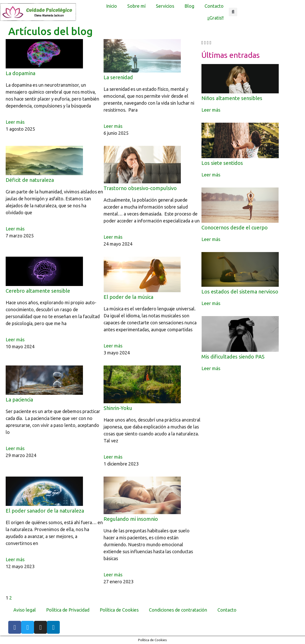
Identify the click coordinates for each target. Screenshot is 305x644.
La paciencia (19, 400)
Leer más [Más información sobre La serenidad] (113, 126)
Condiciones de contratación (178, 610)
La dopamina (20, 73)
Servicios (165, 6)
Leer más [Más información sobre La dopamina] (15, 122)
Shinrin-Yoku (118, 408)
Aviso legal (25, 610)
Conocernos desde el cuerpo (235, 227)
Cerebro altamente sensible (38, 291)
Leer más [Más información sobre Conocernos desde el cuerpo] (211, 239)
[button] (233, 12)
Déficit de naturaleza (30, 180)
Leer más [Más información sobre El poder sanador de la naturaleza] (15, 559)
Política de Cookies (119, 610)
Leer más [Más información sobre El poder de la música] (113, 346)
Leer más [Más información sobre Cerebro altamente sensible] (15, 339)
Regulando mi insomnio (131, 519)
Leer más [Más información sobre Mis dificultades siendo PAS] (211, 368)
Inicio (112, 6)
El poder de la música (128, 297)
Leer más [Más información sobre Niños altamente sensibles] (211, 110)
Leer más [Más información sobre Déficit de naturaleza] (15, 229)
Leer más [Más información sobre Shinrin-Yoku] (113, 457)
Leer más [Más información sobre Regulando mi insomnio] (113, 575)
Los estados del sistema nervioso (240, 292)
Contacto (214, 6)
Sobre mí (136, 6)
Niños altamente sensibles (232, 98)
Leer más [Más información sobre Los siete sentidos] (211, 175)
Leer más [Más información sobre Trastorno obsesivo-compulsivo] (113, 237)
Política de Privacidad (68, 610)
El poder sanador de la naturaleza (45, 511)
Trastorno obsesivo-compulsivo (140, 188)
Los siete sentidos (222, 163)
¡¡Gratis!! (215, 18)
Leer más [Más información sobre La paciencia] (15, 448)
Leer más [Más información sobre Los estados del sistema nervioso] (211, 303)
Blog (189, 6)
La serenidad (118, 77)
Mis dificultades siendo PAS (233, 357)
